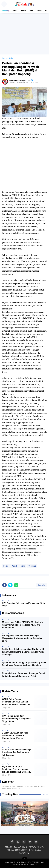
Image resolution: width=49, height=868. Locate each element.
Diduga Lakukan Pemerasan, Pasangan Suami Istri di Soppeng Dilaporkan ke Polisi (23, 828)
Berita (15, 11)
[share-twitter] (10, 739)
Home (5, 97)
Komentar (41, 739)
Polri (31, 11)
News (23, 605)
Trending (6, 11)
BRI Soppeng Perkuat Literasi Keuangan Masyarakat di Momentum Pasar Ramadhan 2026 (23, 792)
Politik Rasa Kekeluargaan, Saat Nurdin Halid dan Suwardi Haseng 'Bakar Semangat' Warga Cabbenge (23, 806)
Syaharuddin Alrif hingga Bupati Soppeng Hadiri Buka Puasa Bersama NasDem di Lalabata (24, 818)
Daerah (24, 11)
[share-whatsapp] (16, 739)
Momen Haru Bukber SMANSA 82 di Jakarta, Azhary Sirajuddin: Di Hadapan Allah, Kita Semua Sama (23, 779)
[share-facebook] (4, 739)
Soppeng (32, 605)
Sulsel (39, 11)
